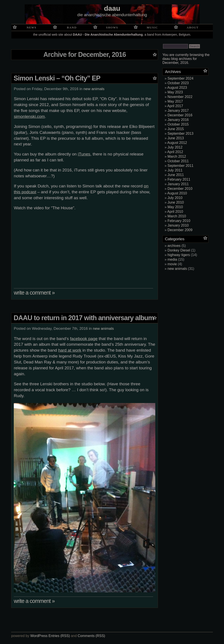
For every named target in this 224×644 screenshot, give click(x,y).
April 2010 (175, 212)
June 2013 (176, 138)
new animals (94, 89)
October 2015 (178, 124)
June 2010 (176, 202)
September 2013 (180, 134)
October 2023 (178, 83)
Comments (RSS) (91, 636)
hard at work (70, 350)
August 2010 (177, 193)
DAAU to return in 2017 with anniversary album (84, 318)
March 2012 (177, 156)
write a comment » (34, 293)
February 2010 (179, 221)
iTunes (84, 154)
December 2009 (180, 230)
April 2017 (175, 106)
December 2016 (180, 115)
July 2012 (175, 147)
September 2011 (180, 166)
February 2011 (179, 179)
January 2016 (178, 120)
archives (174, 246)
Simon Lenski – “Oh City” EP (57, 78)
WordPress (39, 636)
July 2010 (175, 198)
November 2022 (180, 97)
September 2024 (180, 78)
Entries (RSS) (59, 636)
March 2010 (177, 216)
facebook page (84, 339)
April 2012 (175, 152)
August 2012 (177, 143)
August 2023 (177, 88)
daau (112, 8)
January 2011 (178, 184)
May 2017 (175, 101)
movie (172, 264)
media (172, 259)
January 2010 (178, 225)
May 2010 (175, 207)
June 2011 (176, 175)
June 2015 (176, 129)
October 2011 (178, 161)
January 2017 (178, 111)
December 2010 (180, 189)
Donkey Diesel (179, 250)
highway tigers (179, 255)
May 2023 (175, 92)
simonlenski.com (29, 116)
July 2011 (175, 170)
